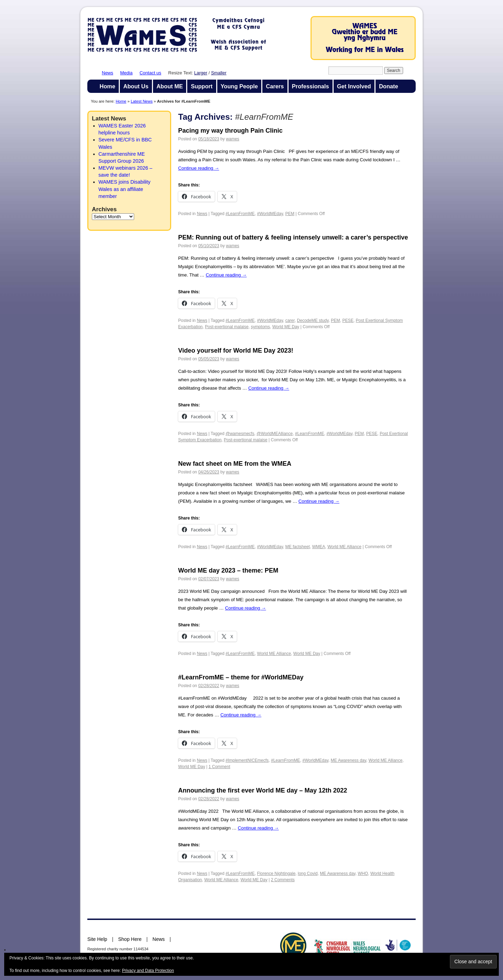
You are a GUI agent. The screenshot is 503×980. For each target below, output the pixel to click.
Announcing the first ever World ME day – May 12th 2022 (263, 790)
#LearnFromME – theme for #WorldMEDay (241, 677)
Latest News (142, 101)
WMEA (318, 547)
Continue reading (199, 168)
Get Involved (354, 86)
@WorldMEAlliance (275, 434)
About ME (170, 86)
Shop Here (130, 939)
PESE (348, 320)
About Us (136, 86)
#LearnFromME (240, 214)
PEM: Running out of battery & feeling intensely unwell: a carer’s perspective (293, 237)
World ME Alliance (344, 547)
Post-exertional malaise (227, 327)
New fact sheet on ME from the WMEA (235, 464)
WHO (363, 874)
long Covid (308, 874)
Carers (275, 86)
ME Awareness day (349, 760)
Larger (201, 73)
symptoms (260, 327)
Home (107, 86)
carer (290, 320)
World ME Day (286, 327)
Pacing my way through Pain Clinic (230, 131)
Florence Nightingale (276, 874)
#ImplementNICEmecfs (247, 760)
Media (126, 73)
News (108, 73)
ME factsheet (298, 547)
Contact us (150, 73)
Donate (389, 86)
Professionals (311, 86)
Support (202, 86)
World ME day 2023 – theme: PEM (228, 570)
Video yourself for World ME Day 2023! (236, 351)
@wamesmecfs (240, 434)
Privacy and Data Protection (148, 971)
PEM (290, 214)
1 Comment (219, 767)
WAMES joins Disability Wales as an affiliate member (125, 189)
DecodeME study (313, 320)
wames (233, 139)
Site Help (97, 939)
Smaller (219, 73)
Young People (239, 86)
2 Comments (283, 880)
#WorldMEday (270, 214)
